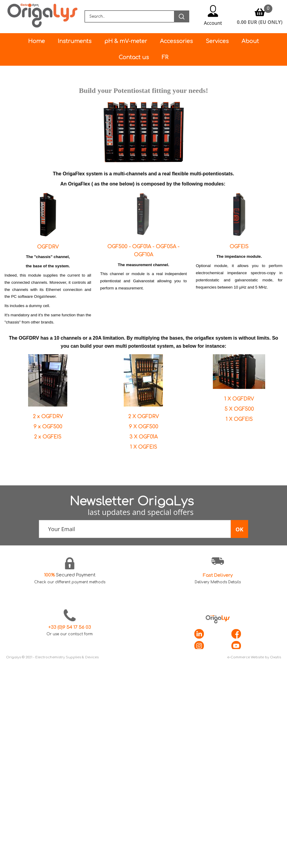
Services (217, 41)
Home (36, 41)
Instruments (75, 41)
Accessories (176, 41)
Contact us (134, 57)
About (250, 41)
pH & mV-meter (126, 41)
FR (165, 57)
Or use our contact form (70, 634)
